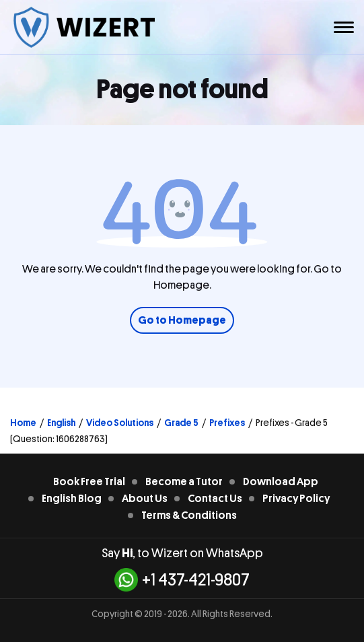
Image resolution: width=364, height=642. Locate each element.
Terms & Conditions (189, 515)
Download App (281, 482)
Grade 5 (181, 423)
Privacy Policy (296, 499)
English (61, 423)
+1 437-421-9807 (182, 580)
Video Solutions (120, 423)
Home (23, 423)
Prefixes (227, 423)
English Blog (72, 499)
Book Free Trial (89, 482)
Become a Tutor (184, 482)
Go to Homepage (182, 320)
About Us (145, 499)
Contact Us (215, 499)
